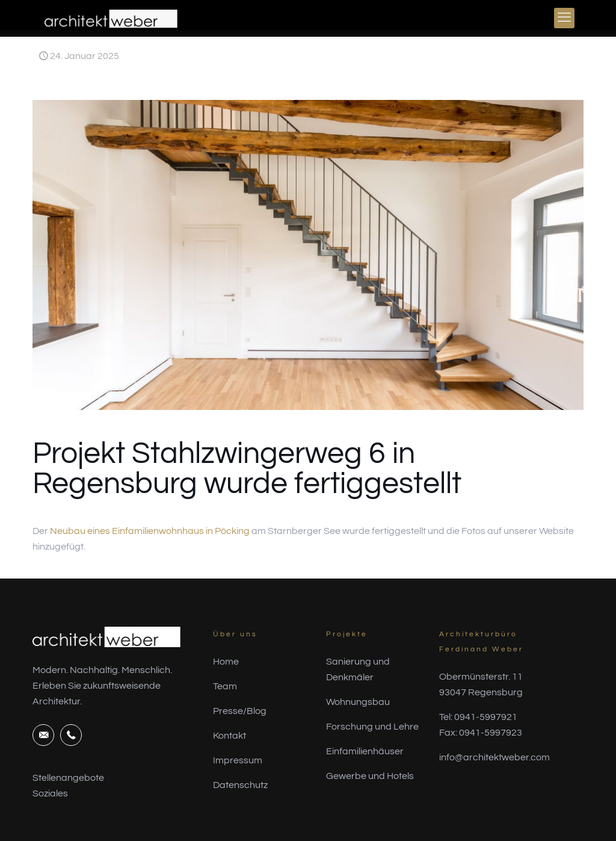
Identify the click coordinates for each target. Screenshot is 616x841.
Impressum (238, 760)
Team (225, 686)
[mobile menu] (564, 18)
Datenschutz (240, 785)
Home (226, 662)
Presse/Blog (240, 711)
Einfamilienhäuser (365, 751)
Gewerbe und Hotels (370, 776)
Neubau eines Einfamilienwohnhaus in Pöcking (150, 531)
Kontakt (229, 736)
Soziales (50, 793)
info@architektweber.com (494, 757)
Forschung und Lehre (372, 727)
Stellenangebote (68, 778)
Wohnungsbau (358, 702)
